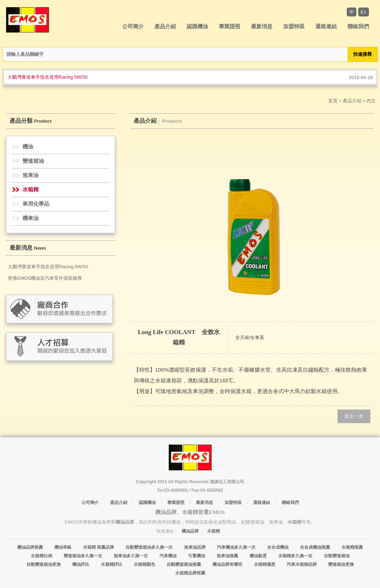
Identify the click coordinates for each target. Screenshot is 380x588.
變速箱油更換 (341, 564)
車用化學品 (36, 204)
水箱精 (31, 190)
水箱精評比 (112, 564)
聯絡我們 (358, 26)
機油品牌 (190, 531)
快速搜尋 (362, 54)
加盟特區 (294, 26)
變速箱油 (33, 161)
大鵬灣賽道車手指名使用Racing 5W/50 (48, 267)
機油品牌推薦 (30, 547)
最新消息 (262, 26)
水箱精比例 (41, 556)
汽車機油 (168, 556)
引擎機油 (197, 556)
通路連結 (326, 26)
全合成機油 (278, 547)
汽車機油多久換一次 (236, 547)
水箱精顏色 (144, 564)
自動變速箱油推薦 (184, 564)
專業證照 (230, 26)
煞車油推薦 (227, 556)
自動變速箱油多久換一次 (149, 547)
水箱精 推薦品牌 (98, 547)
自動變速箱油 (337, 556)
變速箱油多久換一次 (83, 556)
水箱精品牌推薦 (190, 573)
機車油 (31, 218)
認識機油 (197, 26)
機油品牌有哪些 (227, 564)
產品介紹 (165, 26)
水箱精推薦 (352, 547)
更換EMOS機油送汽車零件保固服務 (45, 278)
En (364, 12)
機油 (28, 147)
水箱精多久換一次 (295, 556)
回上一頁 (354, 416)
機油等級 (63, 547)
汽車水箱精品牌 (302, 564)
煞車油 (31, 175)
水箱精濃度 (265, 564)
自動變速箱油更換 (44, 564)
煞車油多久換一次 (131, 556)
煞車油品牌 (195, 547)
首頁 (333, 101)
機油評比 (81, 564)
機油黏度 (258, 556)
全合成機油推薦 (315, 547)
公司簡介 (133, 26)
